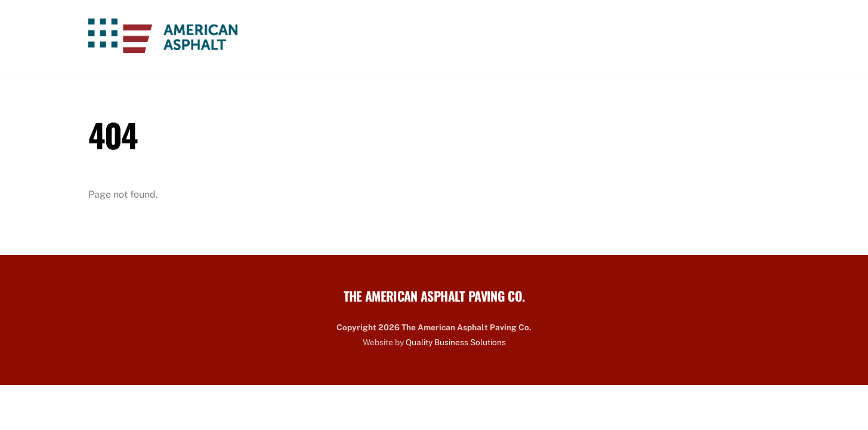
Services (504, 37)
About (446, 37)
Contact (745, 37)
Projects (680, 37)
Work (560, 37)
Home (396, 37)
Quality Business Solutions (456, 342)
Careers (616, 37)
